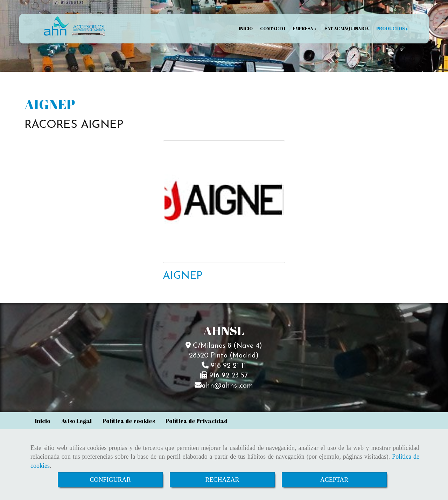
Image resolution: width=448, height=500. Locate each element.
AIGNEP (183, 276)
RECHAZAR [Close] (222, 480)
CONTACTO (273, 29)
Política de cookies (129, 421)
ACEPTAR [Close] (334, 480)
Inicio (43, 421)
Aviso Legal (76, 421)
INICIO (246, 29)
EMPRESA (305, 29)
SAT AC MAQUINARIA (347, 29)
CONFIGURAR (110, 480)
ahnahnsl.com (227, 386)
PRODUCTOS (393, 29)
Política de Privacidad (197, 421)
